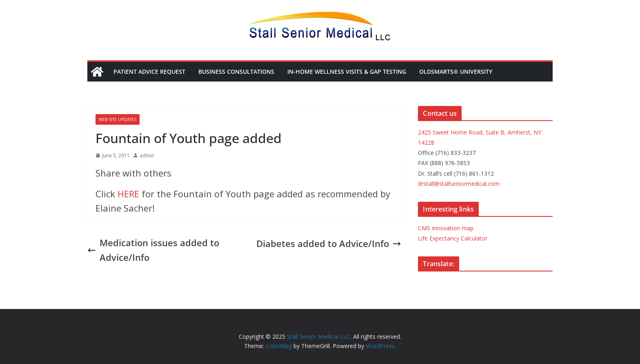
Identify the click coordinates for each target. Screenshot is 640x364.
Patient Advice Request (149, 72)
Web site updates (118, 119)
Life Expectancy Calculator (453, 238)
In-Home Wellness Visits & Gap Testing (347, 72)
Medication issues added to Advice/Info (153, 250)
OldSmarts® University (456, 72)
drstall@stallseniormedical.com (459, 184)
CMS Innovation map (446, 228)
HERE (128, 194)
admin (147, 156)
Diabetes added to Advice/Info (329, 243)
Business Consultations (236, 72)
